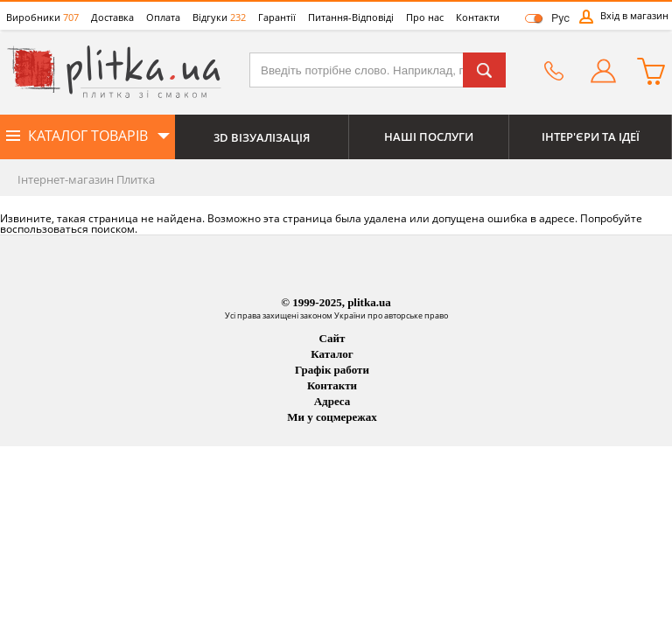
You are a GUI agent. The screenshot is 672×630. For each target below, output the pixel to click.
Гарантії (277, 17)
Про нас (425, 17)
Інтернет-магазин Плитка (86, 179)
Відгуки (219, 17)
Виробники (42, 17)
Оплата (163, 17)
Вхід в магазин (634, 15)
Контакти (478, 17)
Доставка (112, 17)
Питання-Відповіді (351, 17)
